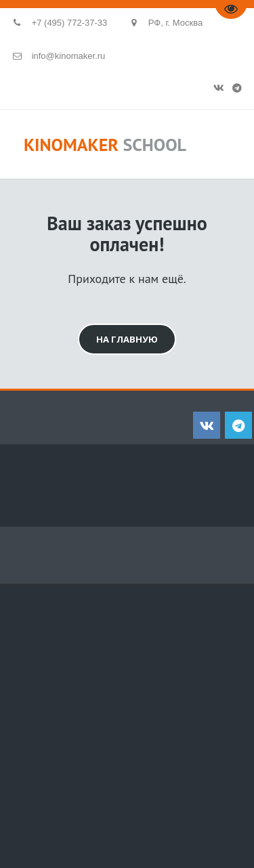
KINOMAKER (71, 145)
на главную (127, 339)
